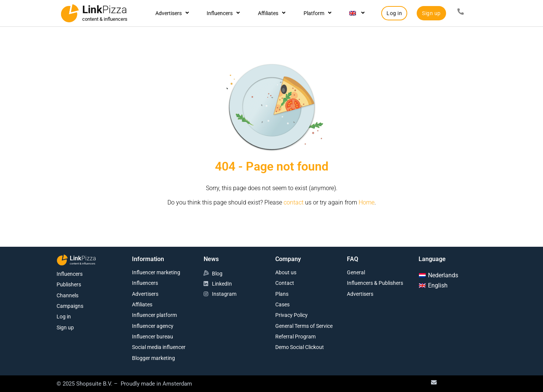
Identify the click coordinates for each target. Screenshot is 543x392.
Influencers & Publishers (375, 283)
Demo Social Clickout (300, 347)
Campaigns (70, 306)
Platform (318, 13)
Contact (285, 283)
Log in (64, 317)
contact (294, 202)
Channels (67, 295)
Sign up (65, 327)
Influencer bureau (153, 337)
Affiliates (272, 13)
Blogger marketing (153, 358)
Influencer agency (153, 326)
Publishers (69, 284)
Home (367, 202)
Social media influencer (159, 347)
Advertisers (172, 13)
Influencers (223, 13)
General (356, 272)
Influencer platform (154, 315)
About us (286, 272)
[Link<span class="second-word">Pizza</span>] (70, 13)
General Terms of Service (304, 326)
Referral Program (295, 337)
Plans (282, 294)
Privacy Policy (291, 315)
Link (105, 10)
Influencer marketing (156, 272)
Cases (282, 304)
